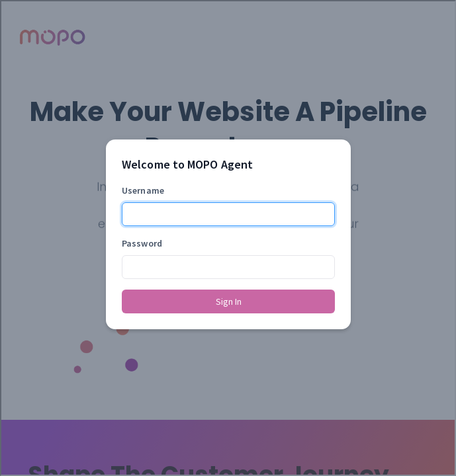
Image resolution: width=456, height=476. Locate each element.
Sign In (228, 301)
